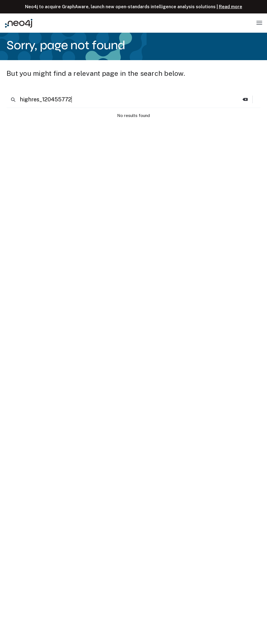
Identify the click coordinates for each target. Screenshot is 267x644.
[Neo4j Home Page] (19, 23)
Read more (231, 7)
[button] (245, 99)
